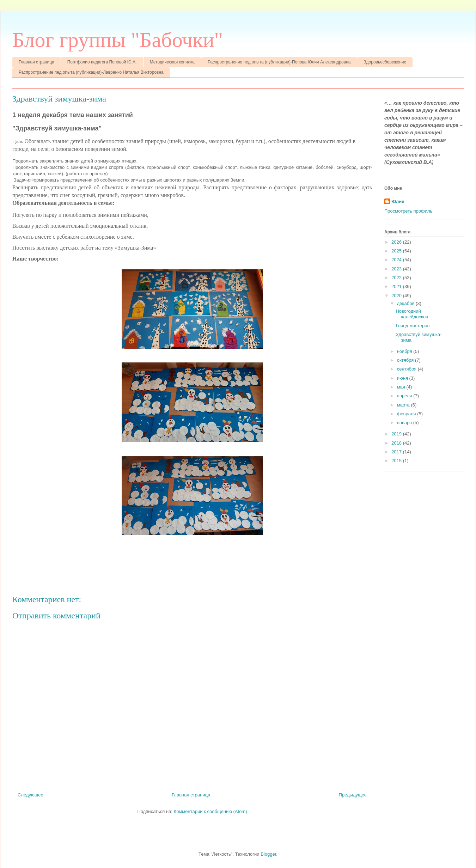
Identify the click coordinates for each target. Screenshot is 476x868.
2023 (397, 269)
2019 (397, 434)
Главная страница (36, 62)
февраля (407, 414)
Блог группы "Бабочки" (118, 40)
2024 (397, 260)
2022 (397, 278)
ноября (405, 351)
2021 (397, 286)
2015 (397, 461)
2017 (397, 452)
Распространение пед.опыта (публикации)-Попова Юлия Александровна (279, 62)
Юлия (398, 201)
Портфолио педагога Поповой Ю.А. (102, 62)
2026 (397, 242)
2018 (397, 443)
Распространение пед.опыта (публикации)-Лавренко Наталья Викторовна (91, 72)
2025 (397, 251)
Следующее (30, 795)
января (405, 423)
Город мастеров (413, 326)
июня (403, 378)
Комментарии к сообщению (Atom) (210, 811)
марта (404, 405)
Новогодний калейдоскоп (412, 314)
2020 (397, 296)
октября (406, 360)
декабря (406, 303)
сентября (407, 369)
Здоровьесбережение (385, 62)
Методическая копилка (172, 62)
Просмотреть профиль (408, 211)
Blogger (268, 854)
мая (402, 387)
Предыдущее (353, 795)
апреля (405, 396)
